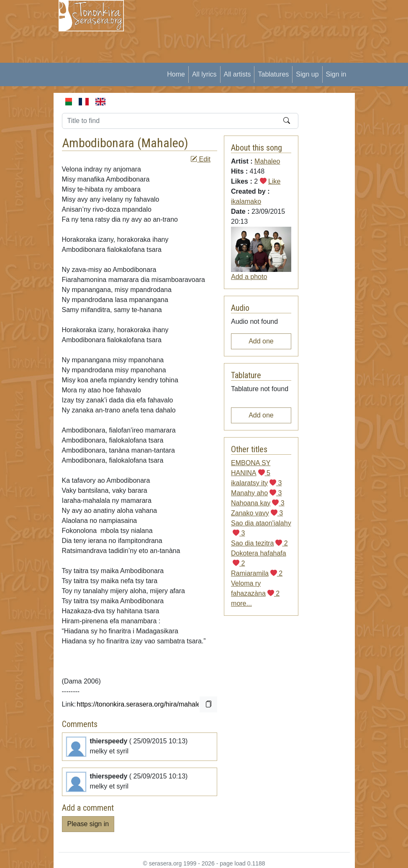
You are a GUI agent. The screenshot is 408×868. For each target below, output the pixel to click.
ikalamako (246, 201)
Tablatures (273, 74)
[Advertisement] (271, 59)
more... (241, 603)
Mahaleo (163, 143)
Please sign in (88, 824)
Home (176, 74)
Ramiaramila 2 (257, 573)
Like (274, 181)
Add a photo (249, 277)
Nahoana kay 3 (258, 503)
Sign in (336, 74)
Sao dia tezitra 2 (259, 543)
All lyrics (204, 74)
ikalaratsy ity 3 (256, 483)
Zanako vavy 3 (257, 513)
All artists (237, 74)
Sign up (307, 74)
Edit (200, 159)
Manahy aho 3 (256, 493)
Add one (261, 341)
